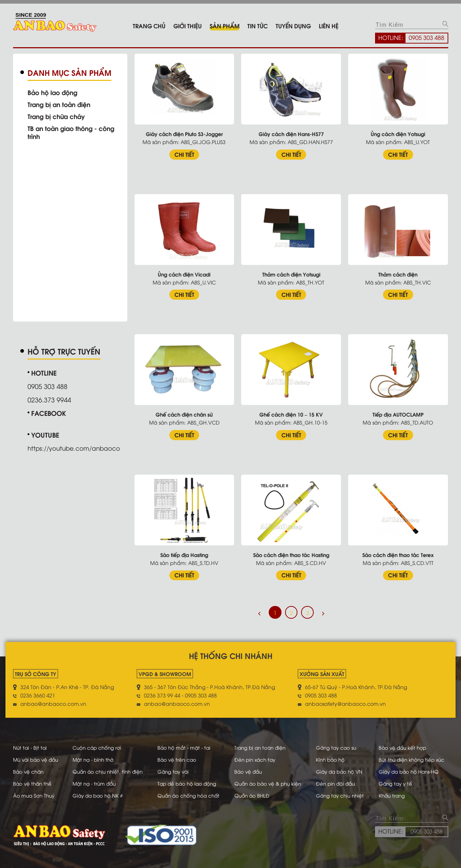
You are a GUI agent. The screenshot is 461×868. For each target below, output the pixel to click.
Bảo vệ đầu (249, 766)
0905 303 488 (427, 37)
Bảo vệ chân (29, 766)
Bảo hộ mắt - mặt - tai (186, 742)
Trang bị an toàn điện (61, 104)
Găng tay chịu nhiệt (342, 790)
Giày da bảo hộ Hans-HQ (411, 766)
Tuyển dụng (293, 26)
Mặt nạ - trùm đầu (96, 778)
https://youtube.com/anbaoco (77, 446)
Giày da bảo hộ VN (342, 766)
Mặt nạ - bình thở (95, 754)
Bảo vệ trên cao (178, 754)
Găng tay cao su (338, 742)
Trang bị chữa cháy (59, 116)
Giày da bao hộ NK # (99, 790)
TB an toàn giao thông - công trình (74, 132)
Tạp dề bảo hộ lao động (189, 778)
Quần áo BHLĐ (253, 790)
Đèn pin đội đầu (338, 778)
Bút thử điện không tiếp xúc (413, 754)
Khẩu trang (393, 790)
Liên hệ (329, 26)
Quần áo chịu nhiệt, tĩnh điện (110, 766)
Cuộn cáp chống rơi (98, 742)
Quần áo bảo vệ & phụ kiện (270, 778)
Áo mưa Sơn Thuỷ (35, 790)
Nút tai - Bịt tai (31, 742)
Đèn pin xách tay (257, 754)
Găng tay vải (175, 766)
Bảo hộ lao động (54, 92)
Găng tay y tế (396, 778)
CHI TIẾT (190, 153)
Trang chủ (149, 26)
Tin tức (258, 26)
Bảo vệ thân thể (33, 778)
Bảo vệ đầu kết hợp (404, 742)
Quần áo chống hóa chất (191, 790)
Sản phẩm (225, 26)
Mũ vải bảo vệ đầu (37, 754)
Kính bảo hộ (332, 754)
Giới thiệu (188, 26)
